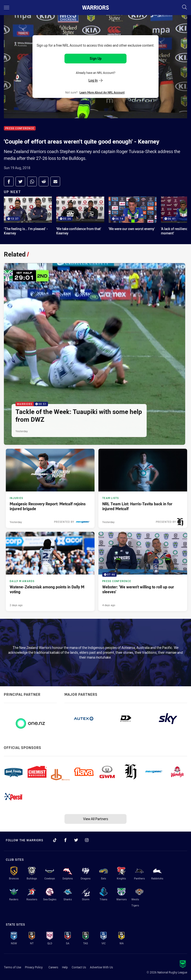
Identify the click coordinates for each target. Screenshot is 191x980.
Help (65, 967)
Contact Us (79, 967)
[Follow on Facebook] (65, 840)
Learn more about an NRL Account (102, 92)
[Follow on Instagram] (87, 840)
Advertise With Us (101, 967)
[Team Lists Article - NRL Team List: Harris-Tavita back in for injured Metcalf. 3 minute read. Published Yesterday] (143, 488)
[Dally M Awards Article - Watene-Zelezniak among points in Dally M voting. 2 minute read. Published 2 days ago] (50, 571)
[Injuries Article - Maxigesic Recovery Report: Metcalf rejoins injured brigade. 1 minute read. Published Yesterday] (50, 488)
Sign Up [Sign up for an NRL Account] (96, 58)
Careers (53, 967)
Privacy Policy (34, 967)
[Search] (184, 7)
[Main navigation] (7, 8)
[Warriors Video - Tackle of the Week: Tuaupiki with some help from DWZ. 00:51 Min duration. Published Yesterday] (95, 354)
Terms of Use (12, 967)
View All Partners (96, 819)
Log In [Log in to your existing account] (95, 80)
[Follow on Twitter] (76, 840)
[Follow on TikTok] (55, 840)
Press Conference (20, 128)
